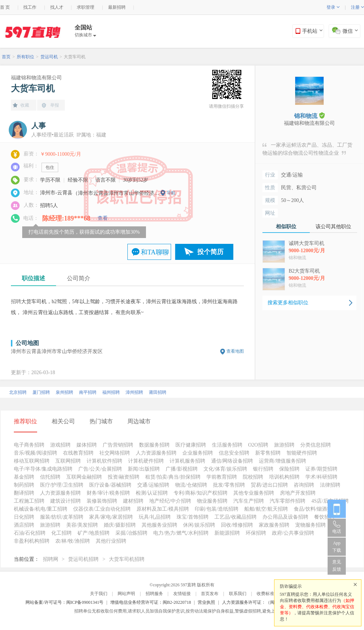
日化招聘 (24, 517)
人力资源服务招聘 (156, 453)
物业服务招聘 (212, 501)
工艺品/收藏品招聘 (236, 517)
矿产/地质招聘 (94, 533)
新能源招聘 (227, 533)
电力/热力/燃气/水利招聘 (181, 533)
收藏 (25, 105)
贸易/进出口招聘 (269, 485)
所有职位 (25, 57)
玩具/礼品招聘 (155, 517)
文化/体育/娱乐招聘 (225, 469)
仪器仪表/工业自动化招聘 (102, 509)
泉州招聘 (64, 392)
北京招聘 (18, 392)
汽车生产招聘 (249, 501)
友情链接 (182, 594)
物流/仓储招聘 (191, 485)
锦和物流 (309, 116)
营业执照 (206, 602)
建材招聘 (133, 501)
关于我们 (99, 594)
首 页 (5, 7)
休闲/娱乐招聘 (199, 525)
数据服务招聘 (154, 445)
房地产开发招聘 (298, 493)
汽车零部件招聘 (288, 501)
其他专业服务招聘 (254, 493)
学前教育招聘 (222, 477)
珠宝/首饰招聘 (193, 517)
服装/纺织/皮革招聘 (62, 517)
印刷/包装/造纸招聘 (217, 509)
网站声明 (126, 594)
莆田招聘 (158, 392)
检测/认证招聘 (152, 493)
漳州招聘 (134, 392)
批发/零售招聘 (229, 485)
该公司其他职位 (333, 227)
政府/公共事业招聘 (293, 533)
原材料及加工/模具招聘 (163, 509)
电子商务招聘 (29, 445)
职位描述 (33, 278)
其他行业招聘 (111, 541)
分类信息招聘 (316, 445)
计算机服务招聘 (187, 461)
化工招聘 (62, 533)
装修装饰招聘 (102, 501)
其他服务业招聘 (159, 525)
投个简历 (210, 252)
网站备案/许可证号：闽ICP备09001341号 (64, 602)
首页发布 (210, 594)
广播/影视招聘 (182, 469)
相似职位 (286, 227)
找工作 (30, 7)
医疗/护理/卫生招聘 (62, 485)
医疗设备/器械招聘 (110, 485)
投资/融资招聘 (124, 477)
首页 (6, 57)
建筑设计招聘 (66, 501)
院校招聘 (253, 477)
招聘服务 (154, 594)
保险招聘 (289, 469)
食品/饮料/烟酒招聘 (316, 509)
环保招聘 (256, 533)
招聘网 (51, 559)
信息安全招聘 (234, 453)
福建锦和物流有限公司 (36, 78)
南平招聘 (88, 392)
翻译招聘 (24, 493)
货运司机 (49, 57)
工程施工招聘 (29, 501)
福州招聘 (111, 392)
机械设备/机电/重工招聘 (41, 509)
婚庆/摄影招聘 (120, 525)
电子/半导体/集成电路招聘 (43, 469)
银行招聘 (263, 469)
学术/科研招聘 (321, 477)
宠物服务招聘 (310, 525)
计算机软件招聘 (104, 461)
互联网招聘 (68, 461)
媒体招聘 (87, 445)
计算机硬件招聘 (146, 461)
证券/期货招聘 (321, 469)
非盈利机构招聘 (32, 541)
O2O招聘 (258, 445)
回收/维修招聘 (237, 525)
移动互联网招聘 (32, 461)
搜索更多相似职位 (288, 303)
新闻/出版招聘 (144, 469)
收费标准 (265, 594)
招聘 (16, 302)
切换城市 (85, 35)
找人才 (57, 7)
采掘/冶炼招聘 (131, 533)
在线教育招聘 (78, 453)
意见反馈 (337, 566)
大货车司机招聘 (127, 559)
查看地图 (235, 351)
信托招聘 (50, 477)
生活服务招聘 (227, 445)
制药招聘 (24, 485)
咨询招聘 (304, 485)
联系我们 (238, 594)
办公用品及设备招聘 (285, 517)
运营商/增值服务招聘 (282, 461)
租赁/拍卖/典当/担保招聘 (173, 477)
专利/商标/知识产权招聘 (201, 493)
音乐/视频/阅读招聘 (36, 453)
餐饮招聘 (324, 517)
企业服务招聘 (198, 453)
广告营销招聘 (118, 445)
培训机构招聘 (284, 477)
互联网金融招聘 (84, 477)
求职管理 (86, 7)
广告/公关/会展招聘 (100, 469)
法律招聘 (330, 485)
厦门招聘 (41, 392)
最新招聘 (117, 7)
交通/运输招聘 (153, 485)
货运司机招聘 (83, 559)
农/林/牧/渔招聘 (73, 541)
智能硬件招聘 (302, 453)
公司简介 (79, 278)
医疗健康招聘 (191, 445)
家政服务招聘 (274, 525)
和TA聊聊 (155, 252)
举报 (55, 105)
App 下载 (337, 547)
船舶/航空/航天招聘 (266, 509)
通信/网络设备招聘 (232, 461)
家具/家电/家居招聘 (111, 517)
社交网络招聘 (115, 453)
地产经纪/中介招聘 (170, 501)
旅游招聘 (284, 445)
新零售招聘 (268, 453)
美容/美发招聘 (82, 525)
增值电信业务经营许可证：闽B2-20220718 (151, 602)
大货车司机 (75, 57)
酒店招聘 (24, 525)
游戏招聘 (60, 445)
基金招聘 (24, 477)
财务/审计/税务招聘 (108, 493)
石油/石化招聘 (30, 533)
